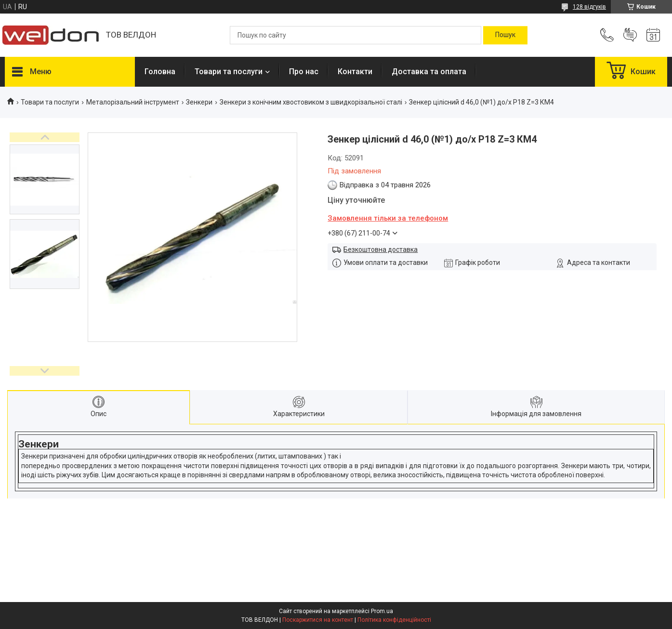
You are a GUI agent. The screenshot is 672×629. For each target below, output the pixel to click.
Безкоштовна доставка (381, 249)
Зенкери (199, 102)
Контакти (355, 72)
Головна (160, 72)
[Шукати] (505, 35)
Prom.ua (382, 611)
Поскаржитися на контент (318, 620)
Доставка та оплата (429, 72)
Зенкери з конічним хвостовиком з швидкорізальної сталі (311, 102)
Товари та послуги (229, 72)
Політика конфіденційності (394, 620)
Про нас (304, 72)
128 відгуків (589, 7)
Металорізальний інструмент (133, 102)
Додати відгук (630, 35)
